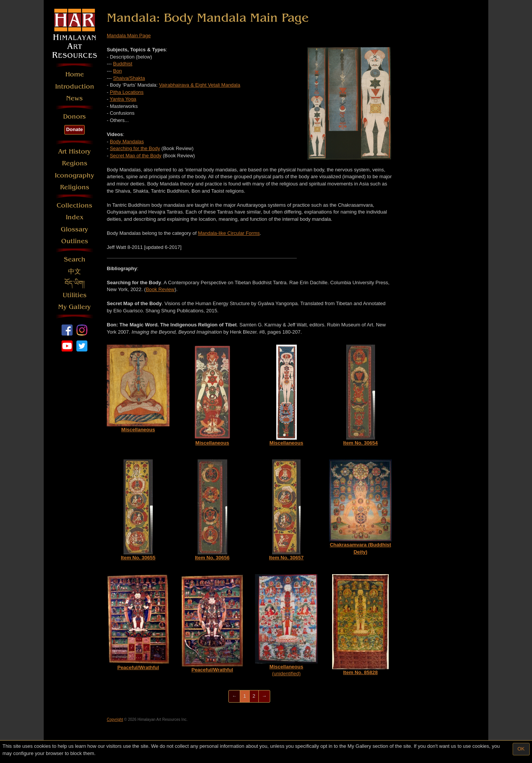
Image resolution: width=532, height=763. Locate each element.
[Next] (264, 696)
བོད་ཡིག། (75, 283)
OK (521, 749)
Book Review (160, 289)
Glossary (74, 229)
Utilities (75, 295)
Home (75, 74)
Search (75, 259)
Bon (118, 71)
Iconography (74, 175)
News (74, 98)
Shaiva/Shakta (129, 78)
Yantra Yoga (123, 99)
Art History (74, 151)
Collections (74, 205)
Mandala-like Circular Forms (229, 233)
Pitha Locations (127, 92)
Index (75, 217)
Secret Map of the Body (136, 156)
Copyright (115, 719)
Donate (74, 129)
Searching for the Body (135, 148)
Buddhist (123, 64)
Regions (75, 163)
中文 (74, 271)
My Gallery (74, 307)
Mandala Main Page (129, 36)
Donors (74, 116)
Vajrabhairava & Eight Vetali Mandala (200, 85)
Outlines (75, 241)
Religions (75, 187)
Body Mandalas (127, 142)
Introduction (75, 86)
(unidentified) (286, 625)
